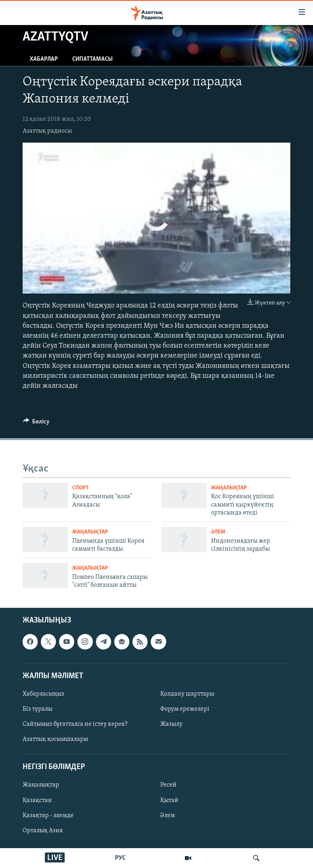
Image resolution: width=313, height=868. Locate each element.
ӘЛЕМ (218, 532)
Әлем (168, 816)
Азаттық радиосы (47, 131)
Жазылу (171, 724)
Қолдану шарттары (187, 694)
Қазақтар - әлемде (48, 816)
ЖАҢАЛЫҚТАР (229, 488)
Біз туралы (37, 709)
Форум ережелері (185, 709)
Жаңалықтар (41, 785)
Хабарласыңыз (43, 694)
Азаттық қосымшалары (55, 739)
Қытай (169, 800)
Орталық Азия (43, 831)
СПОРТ (81, 488)
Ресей (168, 785)
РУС (120, 858)
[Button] (36, 423)
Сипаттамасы (92, 59)
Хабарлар (44, 59)
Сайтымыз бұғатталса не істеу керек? (75, 724)
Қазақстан (37, 800)
